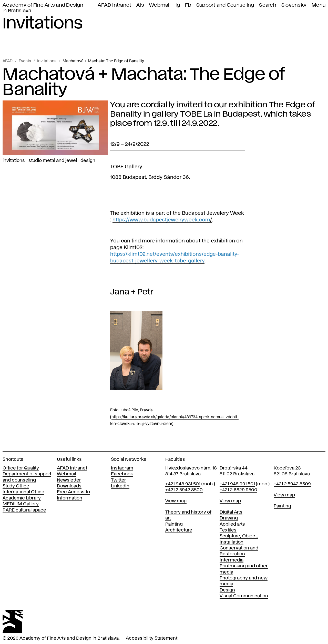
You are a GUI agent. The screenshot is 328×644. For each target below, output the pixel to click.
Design (88, 161)
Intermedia (232, 560)
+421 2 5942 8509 (292, 484)
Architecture (179, 530)
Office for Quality (21, 468)
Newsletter (69, 480)
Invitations (47, 61)
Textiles (228, 530)
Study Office (16, 486)
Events (25, 61)
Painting (174, 524)
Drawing (229, 518)
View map (176, 501)
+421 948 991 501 (237, 484)
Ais (140, 5)
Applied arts (232, 524)
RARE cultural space (24, 510)
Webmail (160, 5)
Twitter (119, 480)
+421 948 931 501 (183, 484)
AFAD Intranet (114, 5)
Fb (188, 5)
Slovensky (294, 5)
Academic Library (22, 498)
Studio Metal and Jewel (53, 161)
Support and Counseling (225, 5)
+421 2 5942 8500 (184, 490)
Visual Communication (244, 596)
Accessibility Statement (152, 638)
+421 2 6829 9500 (238, 490)
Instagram (122, 468)
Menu (319, 5)
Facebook (122, 474)
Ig (178, 5)
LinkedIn (120, 486)
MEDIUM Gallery (21, 504)
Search (268, 5)
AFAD (8, 61)
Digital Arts (231, 512)
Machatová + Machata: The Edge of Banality (103, 61)
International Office (23, 492)
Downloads (69, 486)
